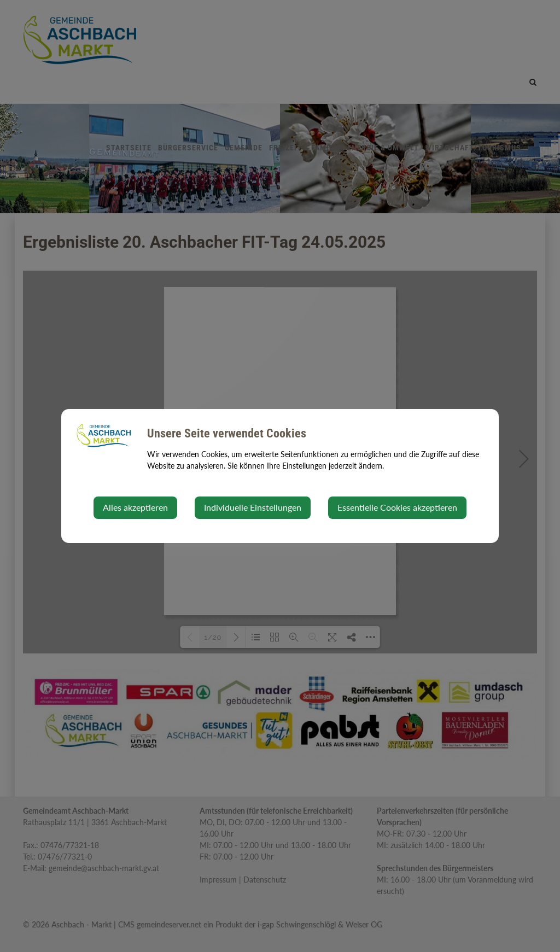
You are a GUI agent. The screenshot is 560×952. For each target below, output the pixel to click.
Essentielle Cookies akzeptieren (397, 507)
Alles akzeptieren (135, 507)
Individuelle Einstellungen (253, 507)
